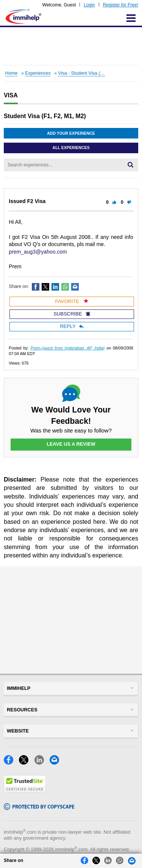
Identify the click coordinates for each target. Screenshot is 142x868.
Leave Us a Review (71, 444)
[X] (27, 763)
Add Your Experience (71, 133)
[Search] (130, 165)
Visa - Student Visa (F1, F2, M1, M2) (95, 73)
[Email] (56, 763)
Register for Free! (121, 5)
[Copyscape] (39, 808)
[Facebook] (11, 763)
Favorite (72, 301)
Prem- (68, 348)
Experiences (38, 73)
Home (12, 73)
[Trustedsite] (25, 790)
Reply (72, 326)
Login (89, 5)
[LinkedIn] (42, 763)
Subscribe (72, 314)
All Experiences (71, 148)
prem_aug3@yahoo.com (38, 252)
